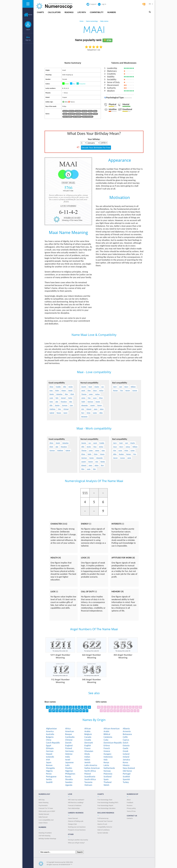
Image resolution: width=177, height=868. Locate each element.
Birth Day (42, 800)
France (87, 748)
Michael (66, 409)
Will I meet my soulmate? (76, 800)
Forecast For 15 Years (46, 808)
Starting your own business (77, 827)
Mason (64, 390)
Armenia (127, 731)
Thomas (84, 394)
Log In (28, 29)
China (49, 740)
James (83, 398)
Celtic (125, 737)
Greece (107, 751)
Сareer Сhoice (43, 823)
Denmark (89, 743)
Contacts (130, 818)
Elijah (72, 394)
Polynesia (108, 774)
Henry (126, 387)
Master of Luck (102, 824)
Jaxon (96, 409)
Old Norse (127, 771)
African (88, 728)
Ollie (51, 405)
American (70, 731)
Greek (126, 751)
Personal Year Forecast (105, 821)
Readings (69, 12)
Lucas (95, 398)
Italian (87, 760)
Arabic (107, 731)
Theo (89, 390)
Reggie (52, 394)
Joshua (97, 394)
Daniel (70, 390)
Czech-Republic (53, 743)
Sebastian (59, 394)
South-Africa (90, 779)
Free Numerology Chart (105, 800)
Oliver (51, 387)
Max (89, 398)
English (88, 745)
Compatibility (97, 12)
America (50, 731)
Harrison (90, 402)
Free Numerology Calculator (106, 808)
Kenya (106, 762)
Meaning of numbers (45, 833)
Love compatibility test (46, 820)
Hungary (107, 754)
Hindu (87, 754)
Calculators (54, 12)
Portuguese (51, 777)
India (68, 757)
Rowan (59, 413)
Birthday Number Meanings (47, 839)
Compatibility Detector (105, 827)
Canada (88, 737)
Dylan (89, 413)
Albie (101, 413)
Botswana (127, 734)
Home (28, 15)
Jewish (87, 762)
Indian (87, 757)
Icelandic (50, 757)
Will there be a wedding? (76, 802)
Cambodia (70, 737)
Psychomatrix (43, 805)
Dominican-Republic (113, 743)
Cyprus (126, 740)
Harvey (128, 390)
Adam (102, 409)
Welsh (106, 785)
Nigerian (69, 771)
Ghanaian (89, 751)
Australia (50, 734)
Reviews (130, 805)
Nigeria (49, 771)
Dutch (126, 743)
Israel (68, 760)
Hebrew (69, 754)
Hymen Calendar (103, 833)
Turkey (126, 782)
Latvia (106, 765)
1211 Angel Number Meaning (60, 656)
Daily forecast (43, 817)
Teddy (83, 402)
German (50, 751)
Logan (91, 394)
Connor (135, 390)
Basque (69, 734)
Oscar (95, 390)
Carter (95, 413)
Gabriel (52, 413)
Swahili (49, 782)
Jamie (129, 458)
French (107, 748)
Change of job (72, 824)
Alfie (65, 387)
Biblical (107, 734)
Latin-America (91, 765)
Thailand (108, 782)
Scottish (126, 777)
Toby (57, 398)
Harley (70, 398)
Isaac (51, 390)
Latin (67, 765)
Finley (57, 390)
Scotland (108, 777)
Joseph (93, 405)
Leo (102, 387)
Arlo (83, 409)
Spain (106, 779)
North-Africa (90, 771)
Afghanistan (51, 728)
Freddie (58, 387)
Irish (48, 760)
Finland (69, 748)
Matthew (52, 409)
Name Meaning (43, 802)
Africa (68, 728)
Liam (71, 405)
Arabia (87, 731)
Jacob (83, 390)
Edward (89, 409)
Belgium (88, 734)
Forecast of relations (75, 805)
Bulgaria (50, 737)
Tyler (59, 409)
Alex (71, 402)
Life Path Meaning (44, 836)
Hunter (98, 402)
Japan (49, 762)
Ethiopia (50, 748)
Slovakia (69, 779)
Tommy (100, 405)
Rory (83, 413)
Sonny (65, 413)
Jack (121, 387)
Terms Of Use (131, 811)
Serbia (49, 779)
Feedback (130, 802)
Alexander (85, 405)
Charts (40, 12)
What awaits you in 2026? (47, 811)
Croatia (88, 740)
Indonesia (108, 757)
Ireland (126, 757)
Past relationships (74, 808)
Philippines (70, 774)
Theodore (64, 402)
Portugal (127, 774)
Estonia (126, 745)
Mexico (126, 765)
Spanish (126, 779)
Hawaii (49, 754)
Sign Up (28, 40)
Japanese (69, 762)
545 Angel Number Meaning (92, 681)
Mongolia (50, 768)
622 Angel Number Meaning (92, 656)
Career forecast (73, 818)
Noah (90, 387)
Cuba (106, 740)
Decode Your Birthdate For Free (96, 148)
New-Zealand (129, 768)
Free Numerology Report (105, 805)
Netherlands (109, 768)
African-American (112, 728)
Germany (69, 751)
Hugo (51, 402)
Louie (51, 398)
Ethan (101, 398)
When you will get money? (76, 843)
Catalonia (108, 737)
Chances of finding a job (76, 821)
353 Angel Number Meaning (123, 656)
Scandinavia (90, 777)
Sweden (69, 782)
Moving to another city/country (78, 840)
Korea (125, 762)
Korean (49, 765)
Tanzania (88, 782)
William (133, 387)
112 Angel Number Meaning (60, 681)
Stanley (57, 405)
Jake (57, 402)
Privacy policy (131, 808)
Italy (106, 760)
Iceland (126, 754)
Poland (88, 774)
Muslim (69, 768)
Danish (68, 743)
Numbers (112, 12)
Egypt (49, 745)
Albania (126, 728)
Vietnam (88, 785)
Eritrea (107, 745)
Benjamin (84, 417)
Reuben (121, 454)
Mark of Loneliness (104, 830)
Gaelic (126, 748)
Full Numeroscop (103, 818)
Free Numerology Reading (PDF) (108, 802)
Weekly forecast (44, 814)
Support (91, 4)
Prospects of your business (77, 830)
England (69, 745)
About (129, 800)
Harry (115, 387)
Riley (66, 394)
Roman (115, 390)
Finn (122, 390)
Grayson (65, 405)
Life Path (82, 12)
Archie (71, 387)
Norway (107, 771)
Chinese (69, 740)
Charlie (97, 387)
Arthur (101, 390)
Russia (68, 777)
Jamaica (126, 760)
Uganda (69, 785)
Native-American (92, 768)
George (84, 387)
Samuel (63, 398)
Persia (49, 774)
